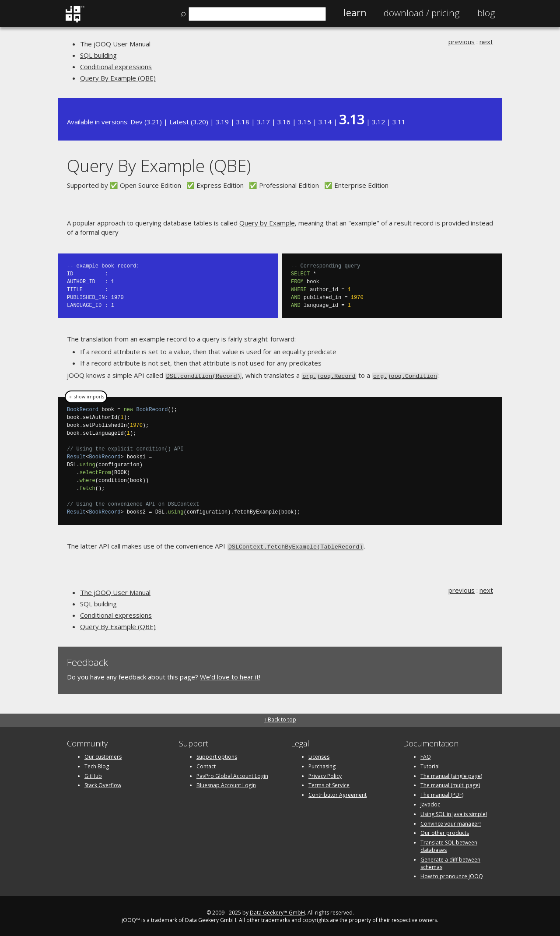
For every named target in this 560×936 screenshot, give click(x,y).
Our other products (445, 832)
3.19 (222, 122)
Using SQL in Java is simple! (454, 812)
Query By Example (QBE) (118, 78)
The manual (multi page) (450, 784)
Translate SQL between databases (449, 845)
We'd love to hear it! (230, 676)
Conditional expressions (116, 67)
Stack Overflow (103, 784)
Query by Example (267, 223)
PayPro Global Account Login (232, 774)
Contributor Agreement (338, 793)
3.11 (399, 122)
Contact (206, 765)
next (486, 42)
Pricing (422, 13)
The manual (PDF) (442, 793)
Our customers (103, 755)
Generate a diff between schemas (450, 862)
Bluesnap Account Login (226, 784)
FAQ (426, 755)
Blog (486, 13)
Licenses (319, 755)
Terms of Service (329, 784)
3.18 (243, 122)
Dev (136, 122)
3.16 (284, 122)
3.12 (378, 122)
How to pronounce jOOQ (452, 875)
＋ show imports (86, 396)
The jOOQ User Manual (115, 44)
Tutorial (430, 765)
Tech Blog (97, 765)
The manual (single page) (451, 774)
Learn (355, 13)
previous (462, 42)
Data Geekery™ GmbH (277, 911)
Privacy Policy (325, 774)
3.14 (325, 122)
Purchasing (322, 765)
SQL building (98, 55)
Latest (179, 122)
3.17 (263, 122)
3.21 (153, 122)
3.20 (199, 122)
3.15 (304, 122)
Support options (217, 755)
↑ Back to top (280, 718)
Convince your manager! (451, 822)
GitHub (93, 774)
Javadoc (430, 803)
